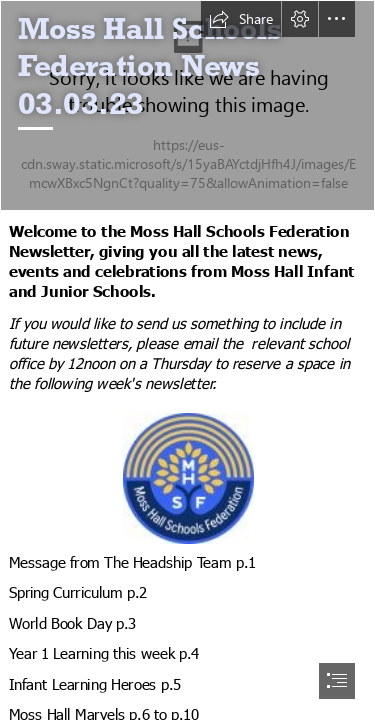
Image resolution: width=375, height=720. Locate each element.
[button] (241, 19)
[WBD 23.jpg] (187, 105)
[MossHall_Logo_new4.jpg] (187, 477)
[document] (187, 360)
